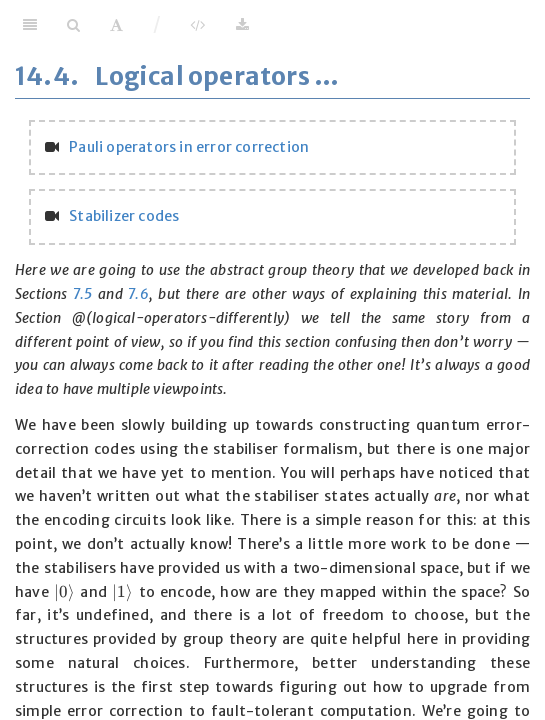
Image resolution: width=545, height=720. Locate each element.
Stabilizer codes (124, 216)
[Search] (73, 25)
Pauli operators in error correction (189, 147)
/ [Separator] (157, 24)
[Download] (242, 25)
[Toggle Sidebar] (30, 25)
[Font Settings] (116, 25)
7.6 (138, 294)
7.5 (83, 294)
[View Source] (197, 25)
